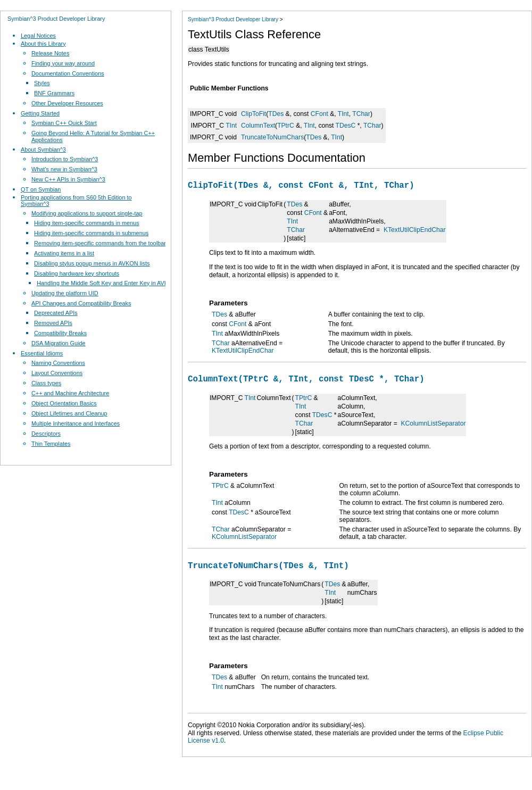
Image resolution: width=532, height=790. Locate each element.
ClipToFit (253, 114)
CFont (319, 114)
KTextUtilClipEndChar (415, 232)
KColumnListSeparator (434, 428)
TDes (276, 114)
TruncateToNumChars (272, 137)
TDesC (346, 126)
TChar (361, 114)
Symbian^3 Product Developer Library (56, 19)
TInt (343, 114)
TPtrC (286, 126)
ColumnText (258, 126)
